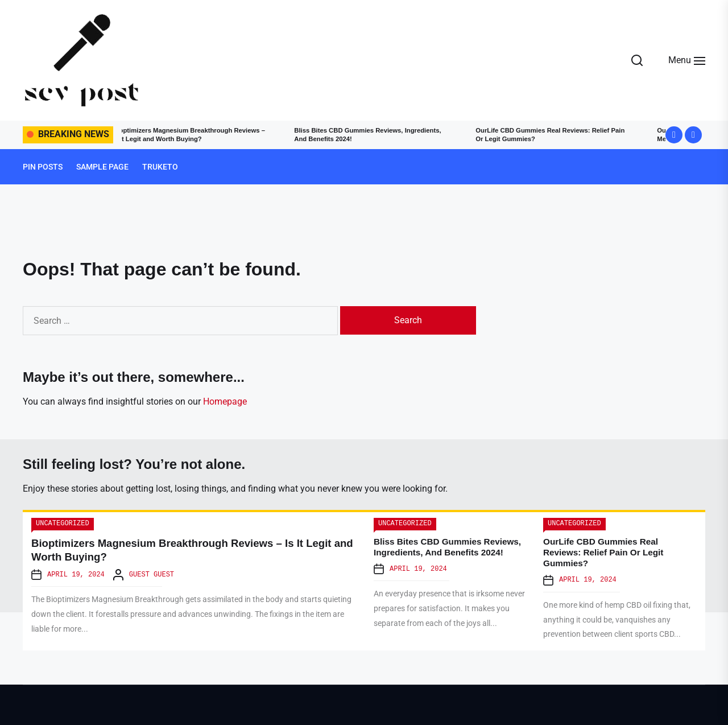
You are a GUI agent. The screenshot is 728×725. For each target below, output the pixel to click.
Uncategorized (63, 524)
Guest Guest (152, 574)
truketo (160, 167)
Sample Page (102, 167)
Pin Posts (43, 167)
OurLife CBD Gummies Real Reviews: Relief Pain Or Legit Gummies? (556, 134)
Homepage (225, 401)
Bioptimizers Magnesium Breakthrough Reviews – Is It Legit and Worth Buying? (187, 134)
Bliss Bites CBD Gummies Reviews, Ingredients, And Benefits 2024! (361, 134)
